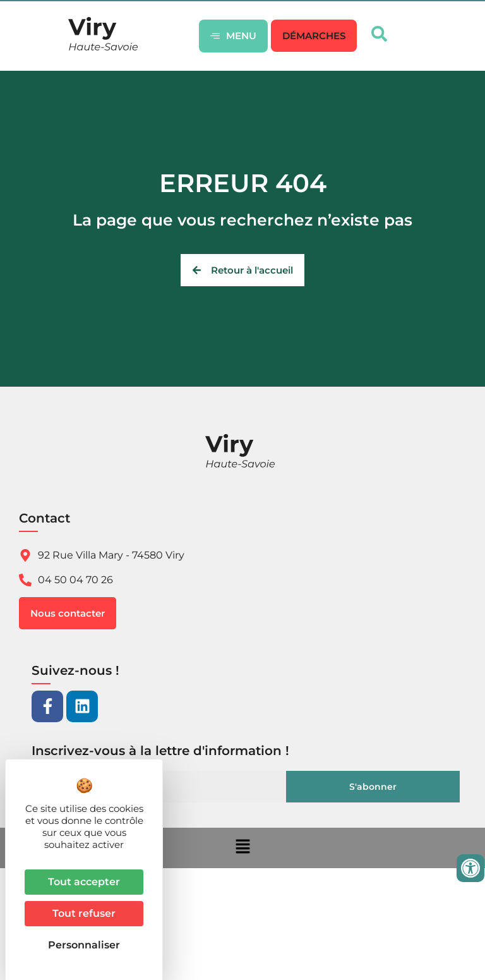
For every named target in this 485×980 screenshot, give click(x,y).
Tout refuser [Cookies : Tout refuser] (84, 913)
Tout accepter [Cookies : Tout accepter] (84, 882)
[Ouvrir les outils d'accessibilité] (470, 868)
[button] (314, 36)
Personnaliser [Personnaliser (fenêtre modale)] (84, 945)
